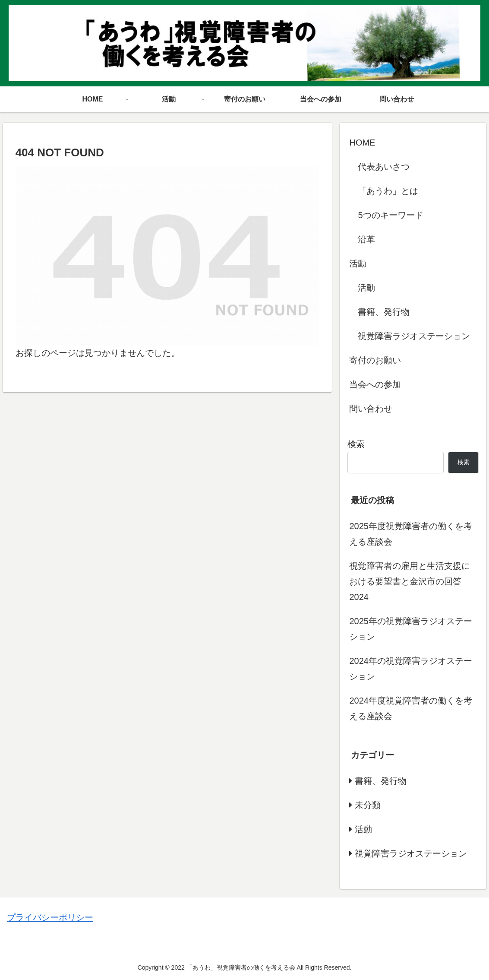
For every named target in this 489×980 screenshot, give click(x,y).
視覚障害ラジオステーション (414, 336)
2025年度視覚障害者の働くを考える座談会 (411, 534)
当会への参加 (375, 384)
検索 (356, 444)
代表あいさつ (384, 167)
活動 (358, 263)
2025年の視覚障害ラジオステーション (411, 629)
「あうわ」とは (388, 191)
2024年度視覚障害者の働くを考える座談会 (411, 708)
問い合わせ (371, 409)
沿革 (366, 239)
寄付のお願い (375, 360)
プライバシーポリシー (50, 917)
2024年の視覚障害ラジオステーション (411, 669)
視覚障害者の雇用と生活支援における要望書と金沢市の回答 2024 (410, 581)
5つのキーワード (390, 215)
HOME (362, 143)
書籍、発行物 (384, 312)
